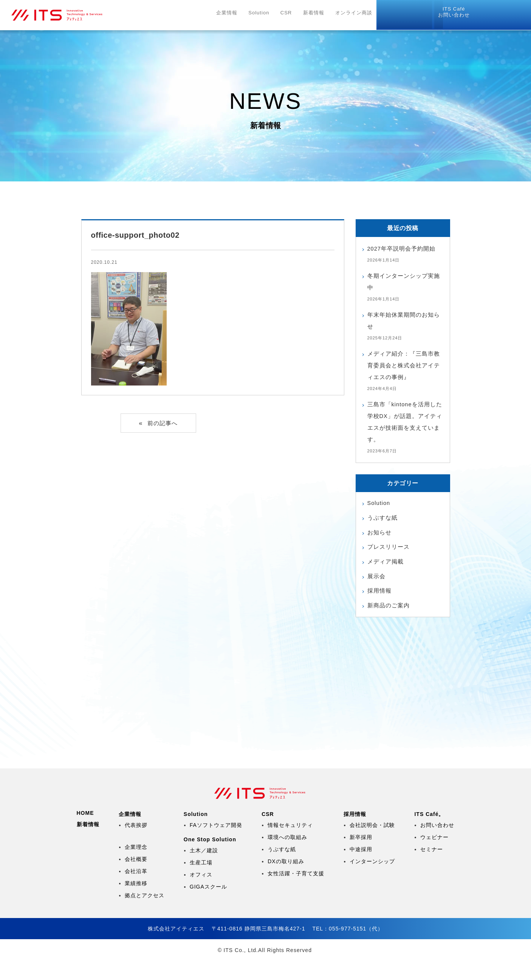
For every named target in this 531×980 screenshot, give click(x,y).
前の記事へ (163, 423)
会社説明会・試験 (372, 844)
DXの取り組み (286, 880)
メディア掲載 (387, 566)
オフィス (201, 893)
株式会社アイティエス (74, 15)
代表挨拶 (136, 844)
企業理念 (136, 866)
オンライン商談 (356, 15)
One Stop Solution (210, 858)
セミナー (432, 868)
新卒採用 (361, 856)
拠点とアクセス (145, 914)
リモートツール (446, 13)
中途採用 (361, 868)
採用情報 (395, 15)
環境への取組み (287, 856)
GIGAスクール (208, 906)
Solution (266, 15)
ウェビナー (434, 856)
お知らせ (380, 535)
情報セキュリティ (290, 844)
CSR (292, 15)
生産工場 (201, 881)
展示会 (377, 581)
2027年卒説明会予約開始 (404, 248)
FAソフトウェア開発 (216, 844)
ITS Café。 (429, 833)
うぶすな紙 (383, 519)
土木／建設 (204, 869)
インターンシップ (372, 880)
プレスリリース (390, 550)
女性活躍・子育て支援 (296, 892)
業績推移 (136, 902)
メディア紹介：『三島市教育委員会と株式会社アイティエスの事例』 (403, 365)
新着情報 (317, 15)
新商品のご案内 (390, 612)
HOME (85, 832)
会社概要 (136, 878)
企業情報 (235, 15)
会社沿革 (136, 890)
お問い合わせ (503, 12)
